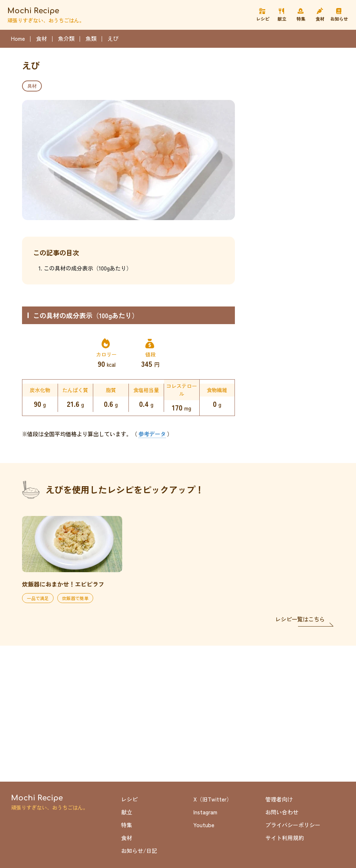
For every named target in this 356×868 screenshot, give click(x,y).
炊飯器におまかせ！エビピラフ (63, 584)
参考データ (152, 434)
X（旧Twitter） (213, 799)
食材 (127, 838)
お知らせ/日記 (139, 851)
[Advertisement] (290, 96)
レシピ (129, 799)
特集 (127, 825)
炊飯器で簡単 (75, 598)
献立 (127, 812)
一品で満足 (38, 598)
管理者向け (279, 799)
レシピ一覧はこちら (300, 619)
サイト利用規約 (285, 838)
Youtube (204, 825)
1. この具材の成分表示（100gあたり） (85, 268)
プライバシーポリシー (293, 825)
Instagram (205, 812)
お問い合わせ (282, 812)
